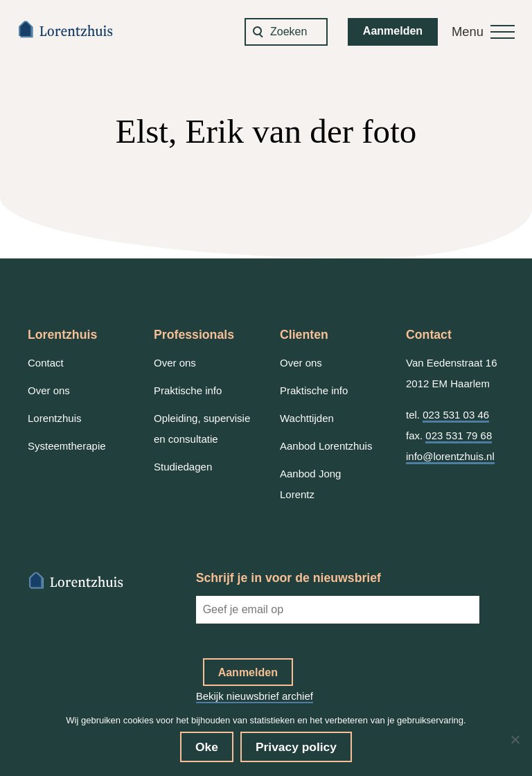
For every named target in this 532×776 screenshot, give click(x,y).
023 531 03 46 (456, 415)
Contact (46, 363)
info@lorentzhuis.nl (450, 456)
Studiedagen (183, 467)
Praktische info (188, 390)
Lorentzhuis (55, 418)
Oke (207, 747)
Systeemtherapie (67, 446)
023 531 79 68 (459, 435)
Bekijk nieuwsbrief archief (255, 696)
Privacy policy (296, 747)
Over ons (49, 390)
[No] (515, 739)
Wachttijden (307, 418)
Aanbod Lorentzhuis (326, 446)
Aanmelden (393, 31)
